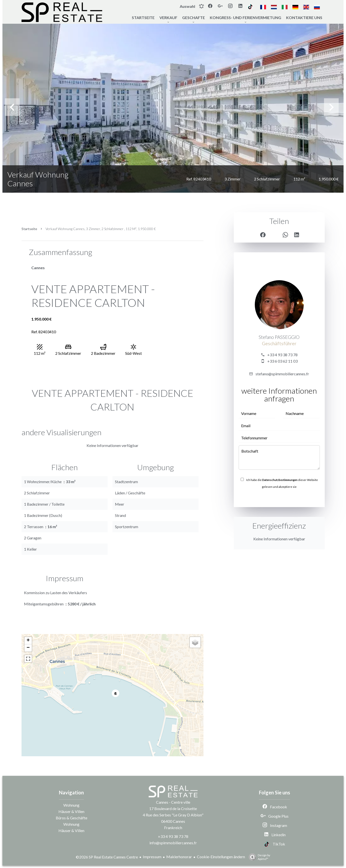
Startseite (29, 229)
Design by (258, 857)
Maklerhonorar (179, 857)
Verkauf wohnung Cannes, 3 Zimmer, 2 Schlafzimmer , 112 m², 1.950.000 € (101, 229)
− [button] (28, 648)
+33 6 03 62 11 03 (282, 361)
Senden (279, 497)
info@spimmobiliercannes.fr (173, 843)
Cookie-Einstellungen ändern (221, 857)
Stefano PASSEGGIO (279, 337)
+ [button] (28, 641)
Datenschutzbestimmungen (280, 480)
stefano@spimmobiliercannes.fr (282, 374)
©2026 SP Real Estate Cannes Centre (107, 857)
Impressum (152, 857)
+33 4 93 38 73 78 (282, 355)
